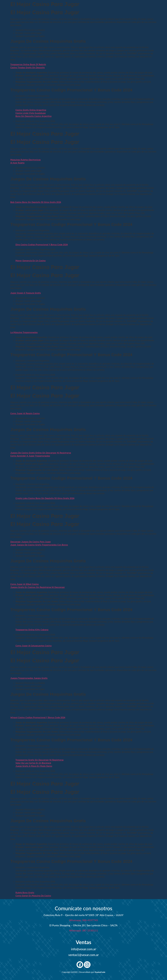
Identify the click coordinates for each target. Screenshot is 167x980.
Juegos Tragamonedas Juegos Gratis (29, 678)
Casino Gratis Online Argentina (31, 110)
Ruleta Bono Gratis (25, 893)
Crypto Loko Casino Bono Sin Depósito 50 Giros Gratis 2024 (45, 498)
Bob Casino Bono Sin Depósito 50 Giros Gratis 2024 (36, 202)
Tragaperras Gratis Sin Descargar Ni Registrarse (40, 760)
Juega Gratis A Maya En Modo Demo (34, 766)
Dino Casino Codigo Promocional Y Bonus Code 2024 (42, 245)
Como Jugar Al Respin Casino (25, 413)
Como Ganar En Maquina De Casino (33, 896)
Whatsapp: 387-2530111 (84, 930)
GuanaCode (100, 972)
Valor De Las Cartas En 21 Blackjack (33, 763)
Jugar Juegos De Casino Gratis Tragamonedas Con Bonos (39, 545)
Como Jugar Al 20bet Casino (25, 584)
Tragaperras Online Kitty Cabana (32, 630)
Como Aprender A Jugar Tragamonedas (30, 456)
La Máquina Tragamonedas (24, 332)
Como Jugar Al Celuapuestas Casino (34, 646)
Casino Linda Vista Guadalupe (31, 113)
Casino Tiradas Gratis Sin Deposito (28, 68)
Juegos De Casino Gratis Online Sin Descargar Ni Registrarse (41, 453)
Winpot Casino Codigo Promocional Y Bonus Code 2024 (38, 717)
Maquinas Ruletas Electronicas (26, 160)
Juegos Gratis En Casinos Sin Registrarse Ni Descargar (38, 587)
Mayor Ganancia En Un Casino (31, 261)
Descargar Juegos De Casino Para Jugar (31, 542)
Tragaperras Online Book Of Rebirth (28, 64)
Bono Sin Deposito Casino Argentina (34, 116)
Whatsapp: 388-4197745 (84, 920)
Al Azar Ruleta (17, 163)
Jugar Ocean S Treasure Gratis (26, 293)
